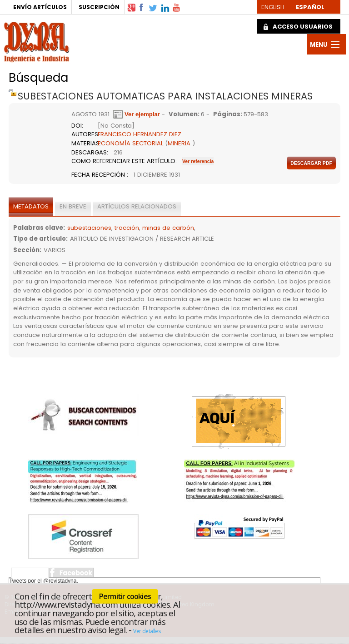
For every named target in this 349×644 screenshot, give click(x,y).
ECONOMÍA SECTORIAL (130, 143)
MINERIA (179, 143)
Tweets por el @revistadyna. (44, 581)
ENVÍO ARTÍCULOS (40, 7)
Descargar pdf (311, 163)
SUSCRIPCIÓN (99, 7)
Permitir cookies (125, 596)
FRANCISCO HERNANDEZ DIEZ (140, 134)
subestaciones (89, 228)
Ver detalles (147, 631)
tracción (127, 228)
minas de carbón (168, 228)
